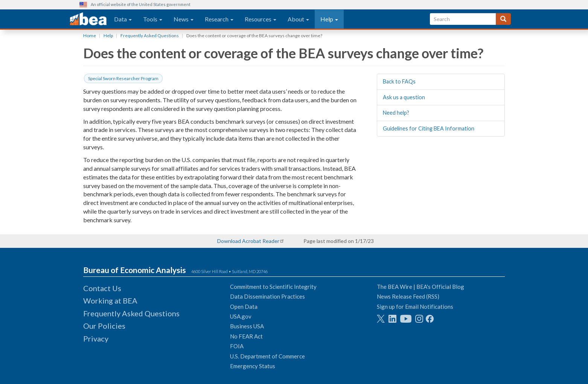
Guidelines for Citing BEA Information (429, 128)
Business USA (247, 326)
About (298, 19)
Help (329, 19)
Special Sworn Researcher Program (123, 78)
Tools (153, 19)
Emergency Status (253, 366)
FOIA (237, 346)
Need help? (396, 113)
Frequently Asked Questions (150, 36)
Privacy (96, 338)
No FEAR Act (246, 336)
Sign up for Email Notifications (415, 307)
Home (90, 36)
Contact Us (102, 288)
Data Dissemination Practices (267, 296)
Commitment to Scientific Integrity (273, 287)
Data (123, 19)
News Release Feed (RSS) (408, 296)
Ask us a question (404, 97)
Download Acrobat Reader (248, 241)
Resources (260, 19)
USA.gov (241, 316)
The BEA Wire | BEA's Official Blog (420, 287)
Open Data (244, 307)
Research (219, 19)
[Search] (503, 19)
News (184, 19)
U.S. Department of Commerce (267, 356)
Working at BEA (110, 301)
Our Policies (104, 326)
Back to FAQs (399, 81)
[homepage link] (88, 19)
